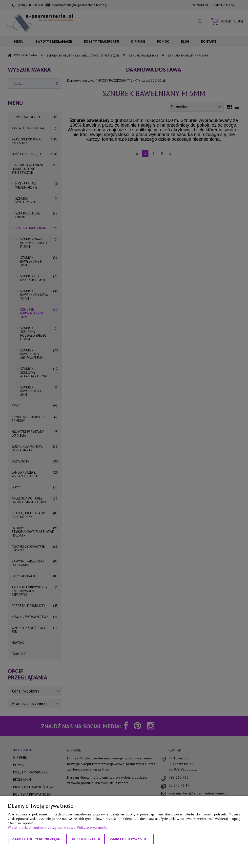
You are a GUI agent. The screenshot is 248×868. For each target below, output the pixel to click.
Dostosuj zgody (86, 839)
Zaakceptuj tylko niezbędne (37, 839)
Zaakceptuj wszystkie (130, 839)
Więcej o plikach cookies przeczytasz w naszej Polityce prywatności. (58, 828)
